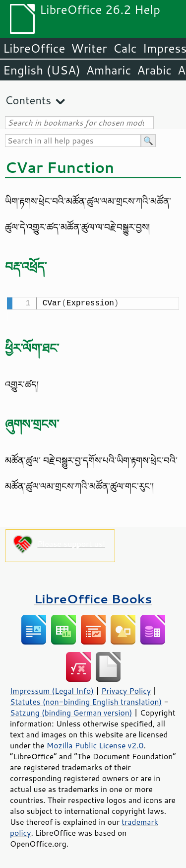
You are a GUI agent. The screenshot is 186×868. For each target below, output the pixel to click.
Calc (125, 48)
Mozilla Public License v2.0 (95, 744)
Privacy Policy (126, 690)
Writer (89, 48)
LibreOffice (34, 48)
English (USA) (42, 70)
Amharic (109, 70)
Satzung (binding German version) (71, 712)
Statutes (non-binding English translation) (86, 701)
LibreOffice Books (93, 598)
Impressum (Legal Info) (52, 690)
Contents (28, 100)
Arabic (154, 70)
